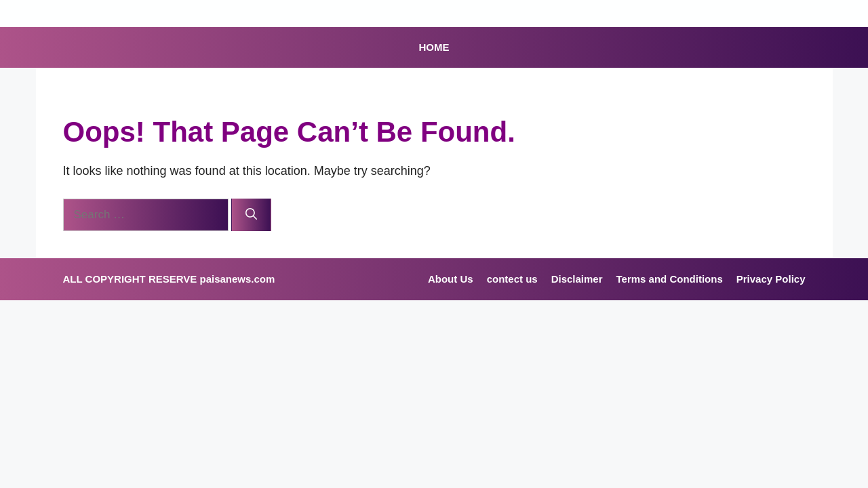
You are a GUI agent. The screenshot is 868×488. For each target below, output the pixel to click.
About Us (451, 279)
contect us (512, 279)
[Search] (251, 215)
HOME (434, 47)
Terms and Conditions (670, 279)
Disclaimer (577, 279)
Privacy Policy (771, 279)
